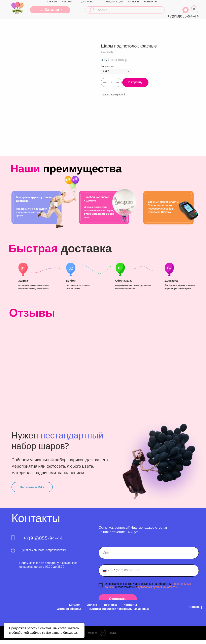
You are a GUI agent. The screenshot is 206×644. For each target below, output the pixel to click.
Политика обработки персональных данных (118, 609)
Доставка (110, 605)
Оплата (92, 605)
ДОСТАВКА (88, 2)
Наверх (196, 607)
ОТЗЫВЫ (133, 2)
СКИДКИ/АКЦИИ (113, 2)
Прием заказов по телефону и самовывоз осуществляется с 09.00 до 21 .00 (48, 565)
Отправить (118, 599)
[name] (149, 553)
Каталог (74, 605)
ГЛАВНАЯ (51, 2)
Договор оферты (69, 609)
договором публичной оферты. (158, 587)
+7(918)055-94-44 (183, 16)
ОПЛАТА (67, 2)
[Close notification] (81, 626)
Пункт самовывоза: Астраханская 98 (44, 550)
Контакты (130, 605)
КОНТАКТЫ (150, 2)
